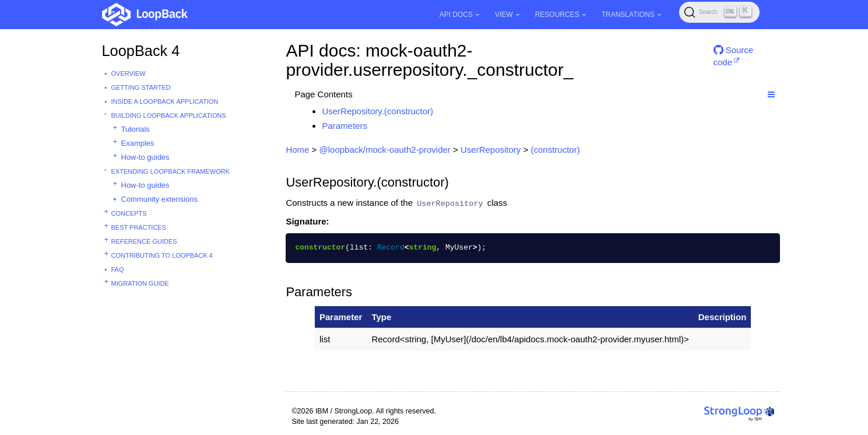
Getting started (141, 87)
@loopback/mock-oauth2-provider (385, 150)
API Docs (460, 15)
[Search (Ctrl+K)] (719, 12)
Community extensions (160, 199)
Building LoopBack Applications (169, 115)
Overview (129, 73)
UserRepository (491, 150)
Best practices (139, 227)
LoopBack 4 (141, 51)
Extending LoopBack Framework (171, 171)
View (507, 15)
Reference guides (144, 241)
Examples (138, 143)
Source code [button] (734, 55)
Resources (561, 15)
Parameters (345, 126)
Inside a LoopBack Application (165, 101)
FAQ (118, 269)
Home (297, 150)
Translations (632, 15)
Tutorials (136, 129)
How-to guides (145, 157)
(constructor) (555, 150)
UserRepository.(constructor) (377, 111)
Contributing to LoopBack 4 (162, 255)
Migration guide (140, 283)
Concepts (129, 213)
